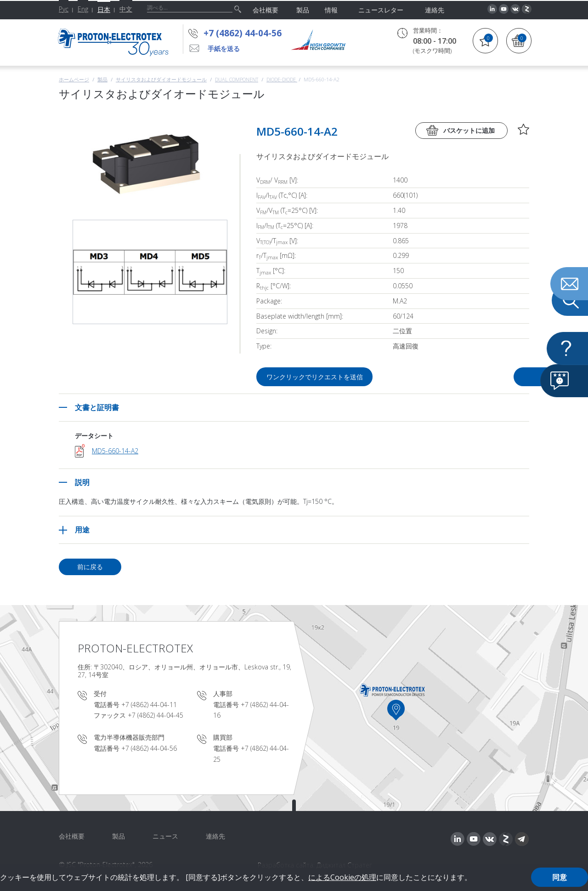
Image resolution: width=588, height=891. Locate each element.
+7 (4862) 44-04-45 (155, 715)
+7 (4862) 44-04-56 (243, 33)
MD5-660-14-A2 (115, 451)
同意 (560, 877)
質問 (477, 377)
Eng (83, 9)
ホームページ (74, 79)
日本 (104, 9)
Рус (64, 9)
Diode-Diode (282, 79)
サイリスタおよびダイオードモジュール (161, 79)
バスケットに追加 (469, 130)
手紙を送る (224, 49)
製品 (102, 79)
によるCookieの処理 (342, 877)
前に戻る (90, 567)
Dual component (237, 79)
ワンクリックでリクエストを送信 (315, 377)
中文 (126, 9)
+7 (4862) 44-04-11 (149, 705)
